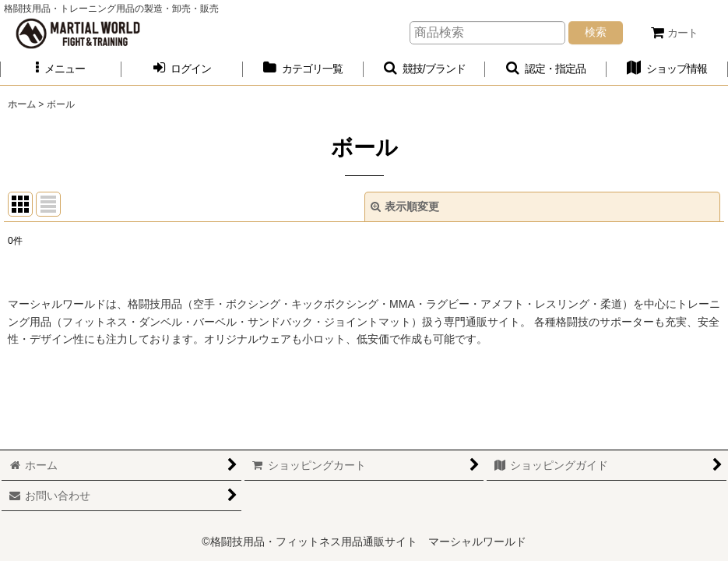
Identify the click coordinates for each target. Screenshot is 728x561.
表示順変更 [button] (405, 206)
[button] (61, 69)
